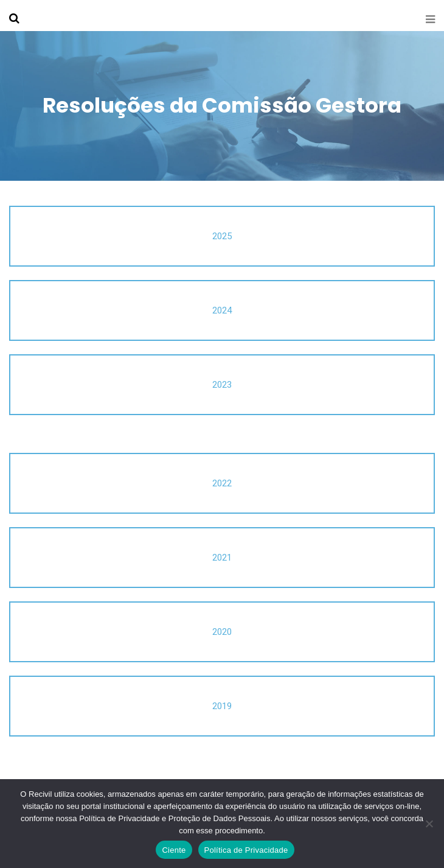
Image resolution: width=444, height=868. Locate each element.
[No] (429, 824)
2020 (222, 632)
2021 (222, 558)
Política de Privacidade (246, 850)
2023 (222, 385)
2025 (222, 236)
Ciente (174, 850)
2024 (222, 310)
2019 (222, 706)
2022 (222, 483)
